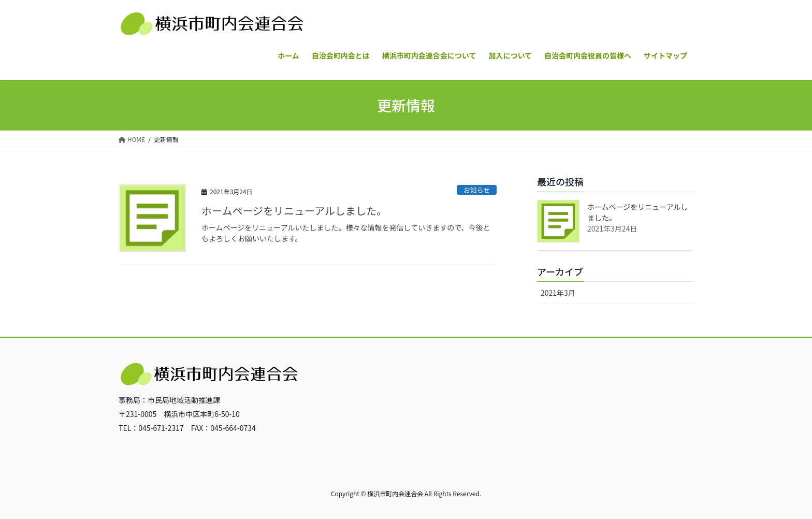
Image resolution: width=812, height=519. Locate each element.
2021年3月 (558, 293)
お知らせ (477, 190)
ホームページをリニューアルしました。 (294, 211)
